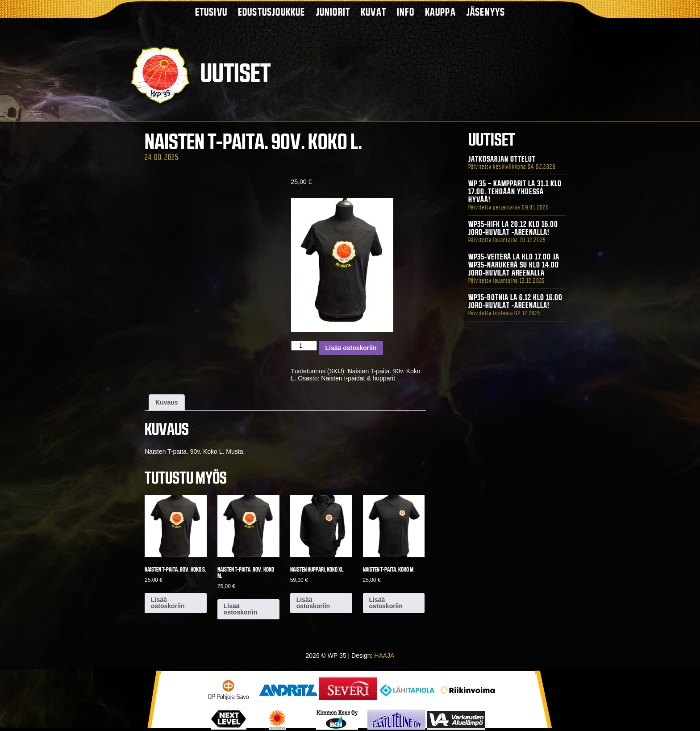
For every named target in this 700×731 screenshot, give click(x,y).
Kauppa (440, 12)
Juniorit (333, 12)
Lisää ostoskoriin (351, 348)
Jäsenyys (486, 12)
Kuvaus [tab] (167, 402)
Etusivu (211, 12)
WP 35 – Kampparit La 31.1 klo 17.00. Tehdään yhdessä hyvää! (515, 192)
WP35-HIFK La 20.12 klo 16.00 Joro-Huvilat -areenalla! (513, 228)
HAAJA (384, 656)
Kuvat (373, 12)
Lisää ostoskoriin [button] (168, 603)
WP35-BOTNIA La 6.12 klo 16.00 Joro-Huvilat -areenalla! (515, 301)
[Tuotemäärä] (304, 346)
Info (406, 12)
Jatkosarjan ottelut (502, 159)
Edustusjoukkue (272, 12)
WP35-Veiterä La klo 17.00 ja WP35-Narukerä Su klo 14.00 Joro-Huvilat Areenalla (514, 265)
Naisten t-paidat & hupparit (358, 378)
